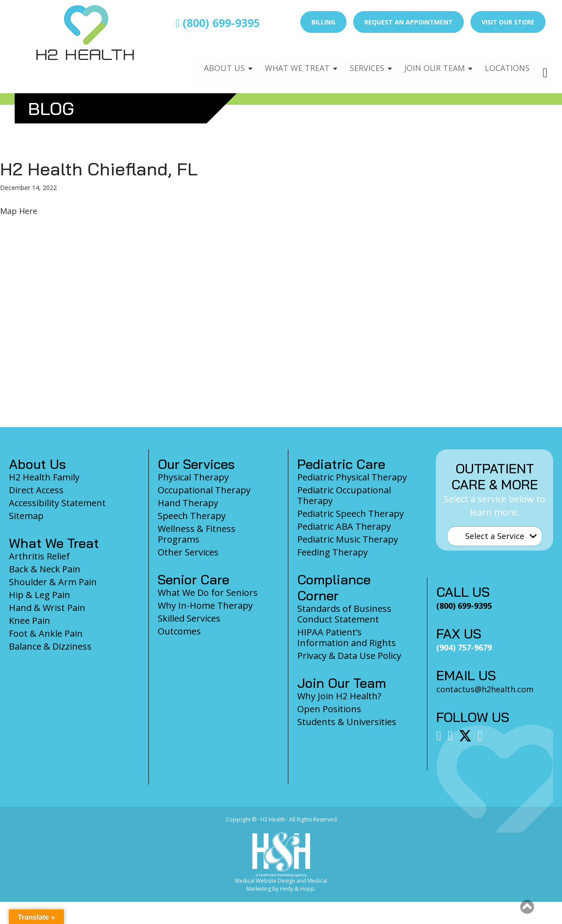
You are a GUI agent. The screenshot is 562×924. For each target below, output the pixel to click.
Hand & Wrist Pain (47, 608)
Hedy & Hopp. (298, 889)
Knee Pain (30, 621)
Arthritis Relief (39, 556)
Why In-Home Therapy (205, 605)
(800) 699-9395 (218, 23)
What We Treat (288, 60)
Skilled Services (189, 618)
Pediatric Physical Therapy (352, 477)
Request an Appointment (409, 22)
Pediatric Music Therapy (348, 539)
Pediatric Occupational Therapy (344, 495)
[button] (527, 907)
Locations (506, 60)
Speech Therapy (192, 516)
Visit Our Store (508, 22)
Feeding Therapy (333, 552)
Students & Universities (347, 722)
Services (360, 60)
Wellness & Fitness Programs (197, 534)
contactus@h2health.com (485, 689)
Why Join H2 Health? (339, 696)
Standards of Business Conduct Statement (344, 614)
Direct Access (36, 490)
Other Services (188, 552)
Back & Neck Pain (45, 569)
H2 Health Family (44, 477)
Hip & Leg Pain (40, 595)
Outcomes (179, 631)
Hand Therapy (188, 503)
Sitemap (26, 516)
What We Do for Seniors (208, 593)
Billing (323, 22)
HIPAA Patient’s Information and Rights (347, 637)
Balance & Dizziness (50, 646)
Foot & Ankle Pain (46, 633)
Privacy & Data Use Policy (349, 656)
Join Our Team (431, 60)
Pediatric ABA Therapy (344, 526)
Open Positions (329, 709)
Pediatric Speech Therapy (351, 514)
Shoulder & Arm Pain (53, 582)
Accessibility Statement (57, 503)
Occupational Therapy (204, 490)
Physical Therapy (193, 477)
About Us (213, 60)
